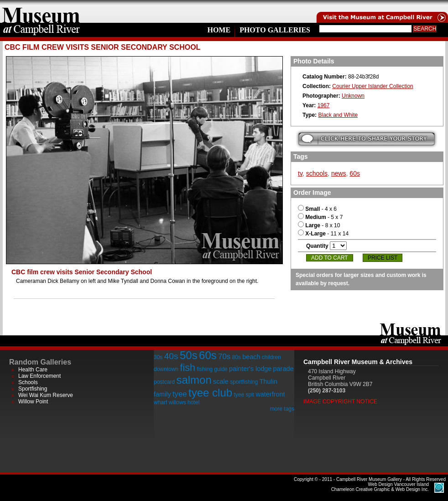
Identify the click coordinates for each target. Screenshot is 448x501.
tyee (180, 394)
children (271, 357)
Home (219, 30)
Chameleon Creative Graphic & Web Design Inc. (380, 487)
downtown (166, 369)
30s (158, 357)
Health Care (33, 370)
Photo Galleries (275, 30)
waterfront (270, 394)
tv (300, 173)
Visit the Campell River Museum (381, 11)
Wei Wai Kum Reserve (46, 395)
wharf (160, 402)
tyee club (210, 393)
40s (171, 356)
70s (224, 357)
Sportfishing (33, 389)
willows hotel (184, 402)
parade (284, 369)
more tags (282, 409)
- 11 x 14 (323, 234)
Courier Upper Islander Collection (372, 86)
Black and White (338, 115)
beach (251, 357)
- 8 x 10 (319, 225)
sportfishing (244, 382)
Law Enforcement (39, 376)
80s (236, 357)
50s (189, 355)
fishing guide (212, 369)
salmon (194, 380)
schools (317, 173)
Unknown (353, 96)
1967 (324, 105)
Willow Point (33, 402)
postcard (164, 382)
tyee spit (244, 395)
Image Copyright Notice (340, 402)
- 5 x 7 (320, 217)
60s (355, 173)
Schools (28, 382)
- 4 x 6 (317, 209)
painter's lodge (250, 369)
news (339, 173)
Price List (383, 258)
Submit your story (367, 139)
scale (221, 381)
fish (188, 368)
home (41, 11)
